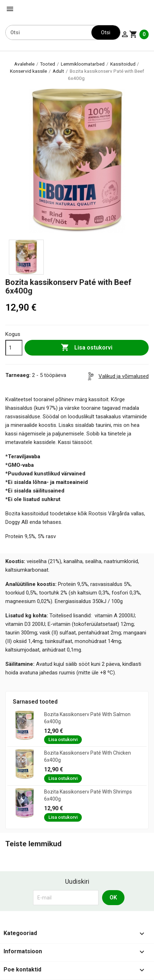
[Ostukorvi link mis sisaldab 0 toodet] (139, 34)
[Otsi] (49, 32)
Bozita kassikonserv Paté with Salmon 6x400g (87, 718)
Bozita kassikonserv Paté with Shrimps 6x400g (88, 795)
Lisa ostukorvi (87, 348)
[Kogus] (14, 348)
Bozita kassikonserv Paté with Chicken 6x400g (87, 756)
